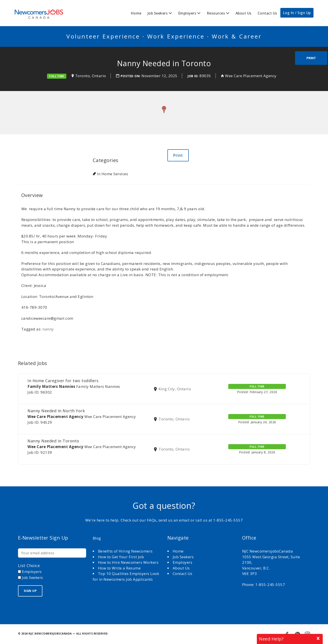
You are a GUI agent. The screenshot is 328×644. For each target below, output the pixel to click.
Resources (216, 13)
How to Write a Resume (119, 568)
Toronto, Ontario (91, 76)
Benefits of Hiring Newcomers (125, 551)
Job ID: (193, 76)
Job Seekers (158, 13)
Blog (97, 538)
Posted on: (131, 76)
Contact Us (267, 13)
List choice (29, 566)
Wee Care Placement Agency (251, 76)
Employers (187, 13)
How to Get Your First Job (121, 557)
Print (311, 58)
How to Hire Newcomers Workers (128, 562)
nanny (48, 329)
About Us (244, 13)
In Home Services (112, 174)
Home (136, 13)
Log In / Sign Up (297, 13)
